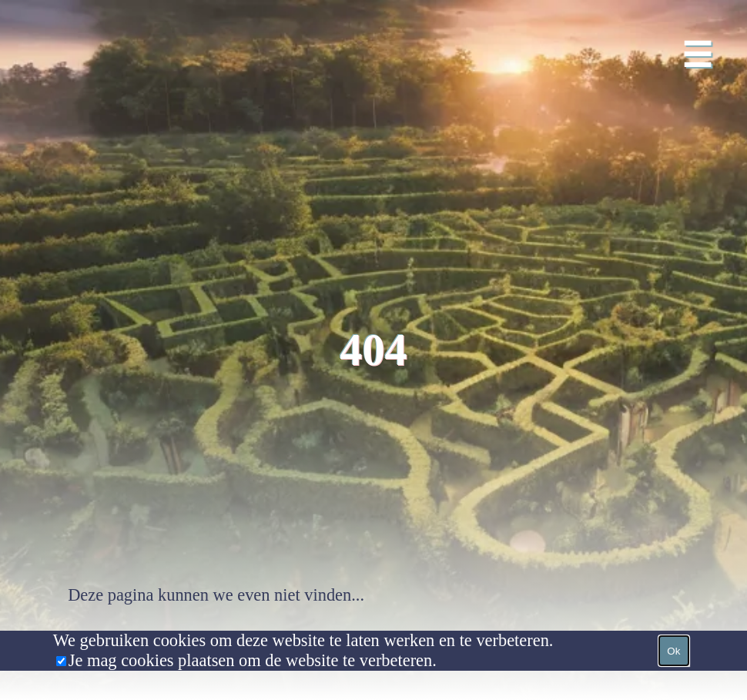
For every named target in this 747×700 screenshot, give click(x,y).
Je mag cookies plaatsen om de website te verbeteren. (253, 660)
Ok (673, 651)
